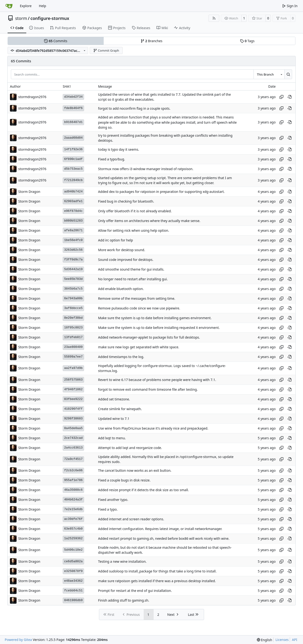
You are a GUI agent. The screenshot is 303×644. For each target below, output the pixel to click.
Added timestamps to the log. (121, 357)
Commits (56, 41)
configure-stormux (50, 18)
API (294, 640)
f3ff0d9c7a (73, 260)
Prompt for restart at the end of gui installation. (135, 591)
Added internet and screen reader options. (131, 519)
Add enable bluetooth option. (121, 289)
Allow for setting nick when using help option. (134, 231)
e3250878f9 (73, 571)
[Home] (9, 6)
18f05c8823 (73, 328)
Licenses (282, 640)
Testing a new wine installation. (122, 561)
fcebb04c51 (73, 591)
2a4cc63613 (73, 448)
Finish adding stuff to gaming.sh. (124, 600)
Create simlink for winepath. (120, 409)
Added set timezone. (114, 399)
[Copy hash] (281, 97)
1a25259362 (73, 538)
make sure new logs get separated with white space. (138, 347)
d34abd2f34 (73, 97)
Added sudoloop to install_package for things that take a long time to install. (157, 571)
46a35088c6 (73, 490)
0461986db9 (73, 600)
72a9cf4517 (73, 459)
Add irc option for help (115, 240)
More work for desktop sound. (122, 250)
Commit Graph (106, 50)
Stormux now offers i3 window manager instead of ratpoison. (146, 169)
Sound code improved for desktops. (126, 260)
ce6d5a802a (73, 561)
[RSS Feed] (214, 18)
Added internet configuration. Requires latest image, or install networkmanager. (160, 529)
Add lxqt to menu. (112, 438)
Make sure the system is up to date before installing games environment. (155, 318)
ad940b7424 (73, 192)
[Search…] (288, 74)
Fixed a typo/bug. (111, 159)
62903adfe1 (73, 201)
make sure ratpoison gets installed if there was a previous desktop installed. (157, 581)
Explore (26, 6)
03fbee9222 (73, 399)
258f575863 (73, 380)
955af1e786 (73, 480)
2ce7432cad (73, 438)
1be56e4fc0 (73, 240)
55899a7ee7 (73, 357)
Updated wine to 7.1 (114, 419)
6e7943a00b (73, 298)
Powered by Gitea (18, 640)
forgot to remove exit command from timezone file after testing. (148, 389)
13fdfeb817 (73, 337)
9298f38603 (73, 419)
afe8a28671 (73, 230)
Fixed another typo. (113, 500)
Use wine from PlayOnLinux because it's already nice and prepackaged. (153, 428)
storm (21, 18)
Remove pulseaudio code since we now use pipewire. (139, 308)
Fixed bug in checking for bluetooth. (126, 202)
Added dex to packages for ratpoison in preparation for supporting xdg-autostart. (161, 192)
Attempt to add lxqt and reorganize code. (130, 448)
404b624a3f (73, 500)
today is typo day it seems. (118, 149)
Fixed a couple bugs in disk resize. (124, 480)
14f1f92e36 (73, 149)
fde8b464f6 (73, 108)
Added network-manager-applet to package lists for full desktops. (149, 338)
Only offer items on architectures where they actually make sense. (149, 221)
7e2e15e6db (73, 509)
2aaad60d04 (73, 138)
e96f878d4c (73, 211)
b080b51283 (73, 221)
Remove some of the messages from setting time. (137, 299)
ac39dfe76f (73, 519)
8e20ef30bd (73, 318)
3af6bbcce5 (73, 308)
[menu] (265, 640)
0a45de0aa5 (73, 428)
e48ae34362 (73, 581)
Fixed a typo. (108, 510)
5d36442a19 (73, 269)
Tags (247, 41)
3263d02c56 (73, 250)
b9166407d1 (73, 122)
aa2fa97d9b (73, 368)
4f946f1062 (73, 389)
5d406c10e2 (73, 550)
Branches (151, 41)
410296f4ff (73, 409)
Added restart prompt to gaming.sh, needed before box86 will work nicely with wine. (164, 539)
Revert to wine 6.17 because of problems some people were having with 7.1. (157, 380)
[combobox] (269, 74)
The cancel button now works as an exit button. (135, 471)
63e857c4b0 (73, 529)
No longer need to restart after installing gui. (133, 279)
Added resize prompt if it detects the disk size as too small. (143, 490)
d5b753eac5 (73, 169)
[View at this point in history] (290, 97)
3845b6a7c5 (73, 289)
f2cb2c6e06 (73, 470)
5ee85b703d (73, 279)
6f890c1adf (73, 159)
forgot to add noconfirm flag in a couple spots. (134, 108)
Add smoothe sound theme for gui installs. (131, 270)
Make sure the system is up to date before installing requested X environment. (159, 328)
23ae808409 (73, 347)
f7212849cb (73, 180)
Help (42, 6)
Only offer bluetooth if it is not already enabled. (135, 211)
